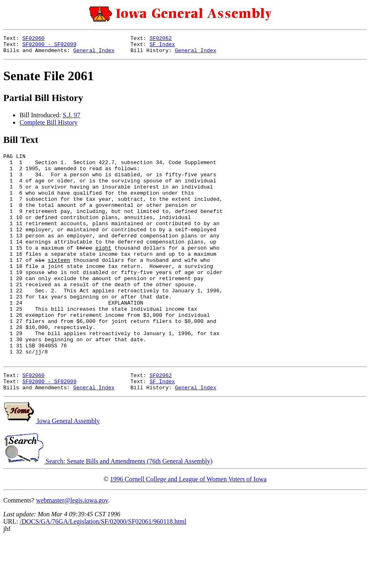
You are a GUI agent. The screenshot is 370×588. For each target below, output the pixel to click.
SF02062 (161, 39)
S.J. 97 (72, 119)
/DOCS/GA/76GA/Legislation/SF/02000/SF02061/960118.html (103, 570)
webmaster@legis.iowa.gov (72, 549)
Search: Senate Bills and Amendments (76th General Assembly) (108, 510)
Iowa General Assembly (52, 470)
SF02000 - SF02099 (50, 46)
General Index (94, 54)
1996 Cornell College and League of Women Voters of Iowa (188, 528)
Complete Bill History (48, 126)
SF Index (162, 46)
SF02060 (34, 39)
